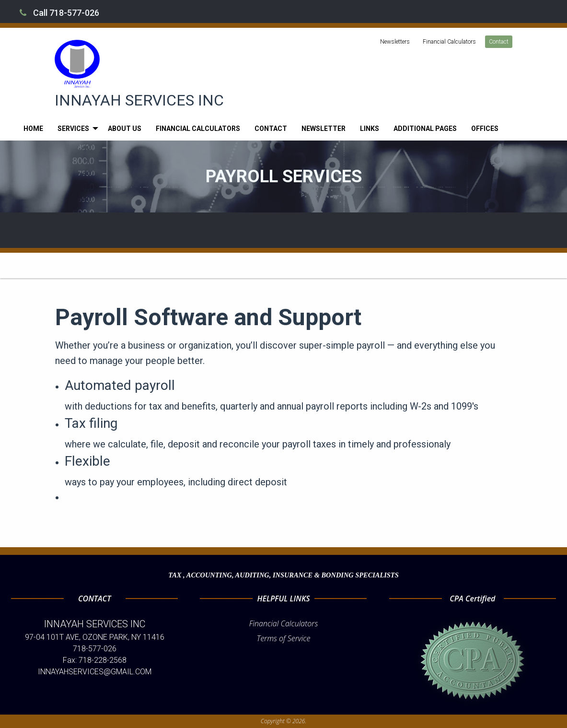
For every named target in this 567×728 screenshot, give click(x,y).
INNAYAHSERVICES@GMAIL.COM (95, 672)
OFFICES (485, 129)
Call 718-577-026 (59, 13)
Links (370, 129)
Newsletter (324, 129)
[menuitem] (33, 129)
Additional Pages (425, 129)
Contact (499, 42)
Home (33, 129)
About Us (125, 129)
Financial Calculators (449, 42)
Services (73, 129)
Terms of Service (284, 638)
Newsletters (395, 42)
